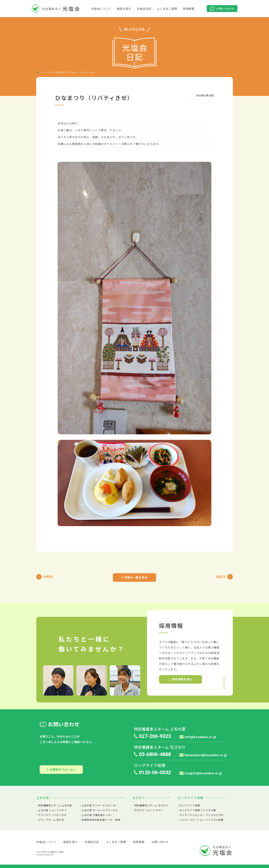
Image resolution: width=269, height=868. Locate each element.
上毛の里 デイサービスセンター (100, 805)
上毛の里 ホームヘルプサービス (100, 810)
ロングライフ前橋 (190, 805)
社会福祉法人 (56, 9)
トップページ (44, 72)
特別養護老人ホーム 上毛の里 (55, 805)
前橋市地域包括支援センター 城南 (101, 820)
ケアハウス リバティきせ (52, 815)
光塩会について (101, 9)
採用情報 (189, 9)
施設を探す (124, 9)
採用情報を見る (181, 679)
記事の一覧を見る (134, 577)
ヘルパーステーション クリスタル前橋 (201, 820)
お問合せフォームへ (61, 769)
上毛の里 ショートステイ (53, 810)
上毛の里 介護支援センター (97, 815)
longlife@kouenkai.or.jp (201, 773)
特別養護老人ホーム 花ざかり (151, 805)
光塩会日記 (144, 9)
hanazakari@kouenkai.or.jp (203, 755)
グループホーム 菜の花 (51, 820)
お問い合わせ (222, 9)
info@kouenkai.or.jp (198, 737)
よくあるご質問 (167, 9)
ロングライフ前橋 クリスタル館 (198, 810)
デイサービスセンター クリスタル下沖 (201, 815)
